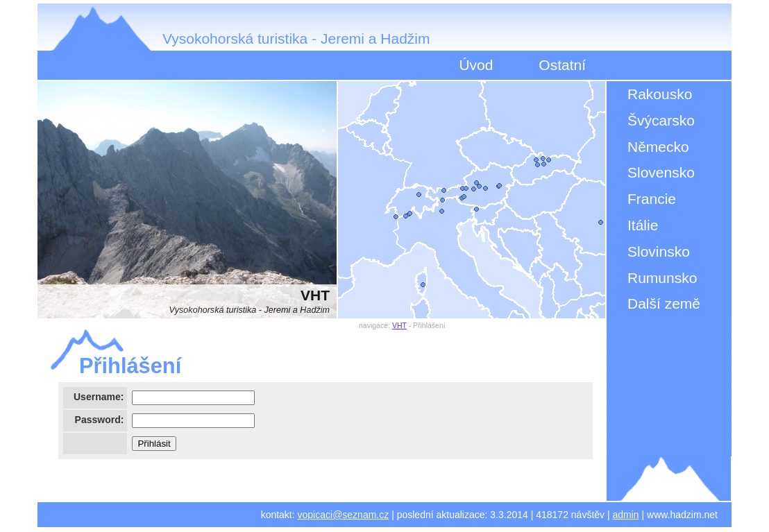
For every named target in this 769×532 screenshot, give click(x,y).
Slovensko (661, 172)
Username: (99, 397)
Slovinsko (659, 251)
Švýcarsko (661, 120)
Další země (664, 303)
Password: (100, 420)
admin (626, 515)
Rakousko (660, 94)
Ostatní (562, 65)
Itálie (643, 225)
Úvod (476, 65)
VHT (399, 325)
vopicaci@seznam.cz (344, 515)
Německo (658, 147)
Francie (652, 199)
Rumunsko (662, 278)
